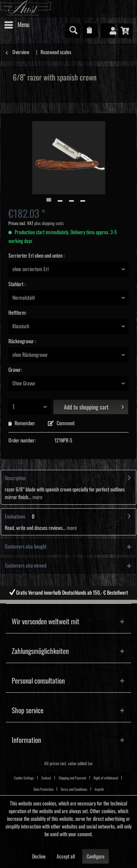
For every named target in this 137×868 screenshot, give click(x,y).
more (37, 497)
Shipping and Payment (72, 778)
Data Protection (43, 789)
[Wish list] (90, 31)
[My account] (108, 31)
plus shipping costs (49, 223)
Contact (46, 778)
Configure (96, 857)
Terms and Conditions (74, 789)
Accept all (66, 857)
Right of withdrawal (106, 778)
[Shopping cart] (125, 31)
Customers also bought (26, 547)
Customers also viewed (26, 566)
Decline (39, 857)
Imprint (99, 789)
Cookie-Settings (24, 778)
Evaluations (15, 517)
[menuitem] (16, 25)
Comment (61, 423)
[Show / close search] (73, 31)
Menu (17, 23)
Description (15, 478)
